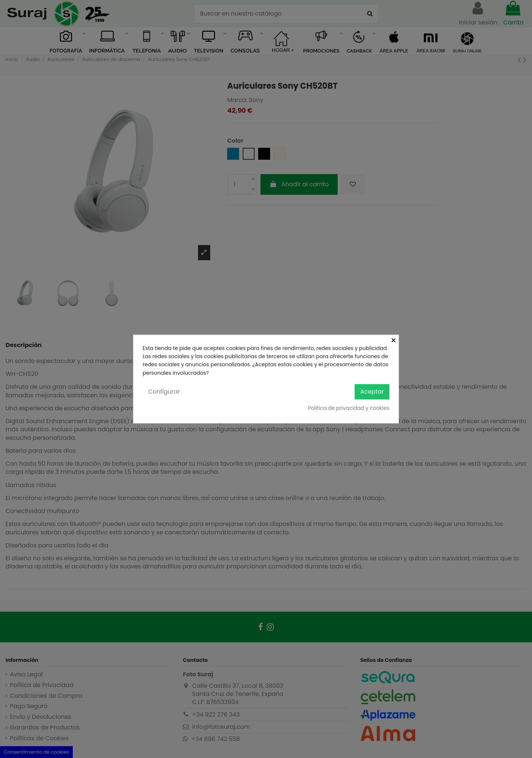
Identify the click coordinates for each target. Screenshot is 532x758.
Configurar (164, 392)
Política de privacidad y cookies (349, 408)
